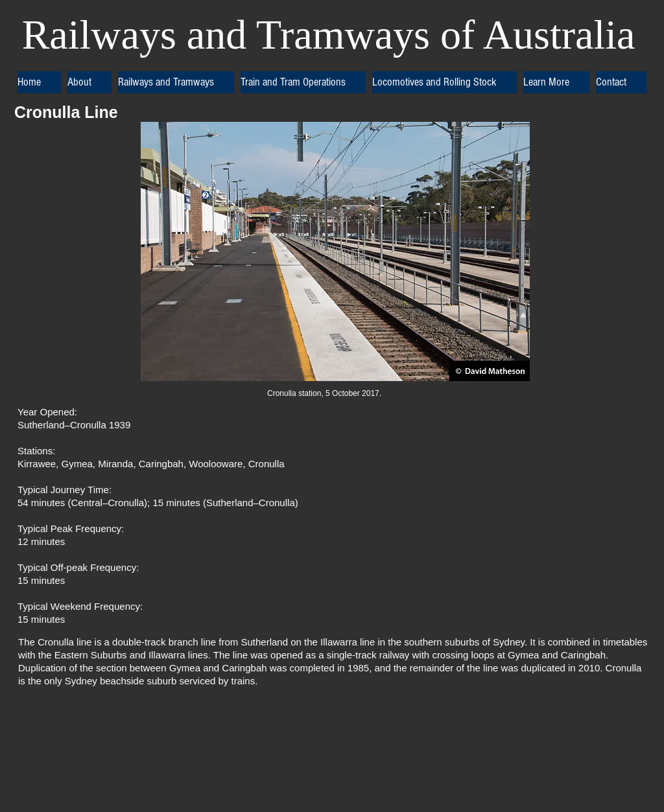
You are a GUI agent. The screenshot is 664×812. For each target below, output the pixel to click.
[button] (89, 82)
